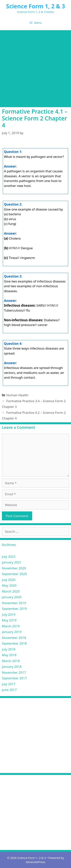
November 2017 (14, 672)
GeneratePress (35, 862)
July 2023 (9, 557)
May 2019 (9, 620)
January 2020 (12, 597)
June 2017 (9, 690)
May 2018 (9, 655)
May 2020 (9, 585)
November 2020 (14, 568)
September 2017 (14, 678)
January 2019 (12, 632)
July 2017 (9, 684)
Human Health (17, 395)
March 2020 (11, 591)
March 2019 (11, 626)
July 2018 (9, 649)
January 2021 (12, 562)
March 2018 (11, 661)
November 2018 (14, 638)
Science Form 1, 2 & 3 (35, 6)
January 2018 (12, 667)
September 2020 (14, 574)
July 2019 (9, 614)
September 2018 (14, 643)
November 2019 (14, 603)
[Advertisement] (35, 68)
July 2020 (9, 580)
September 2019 (14, 609)
